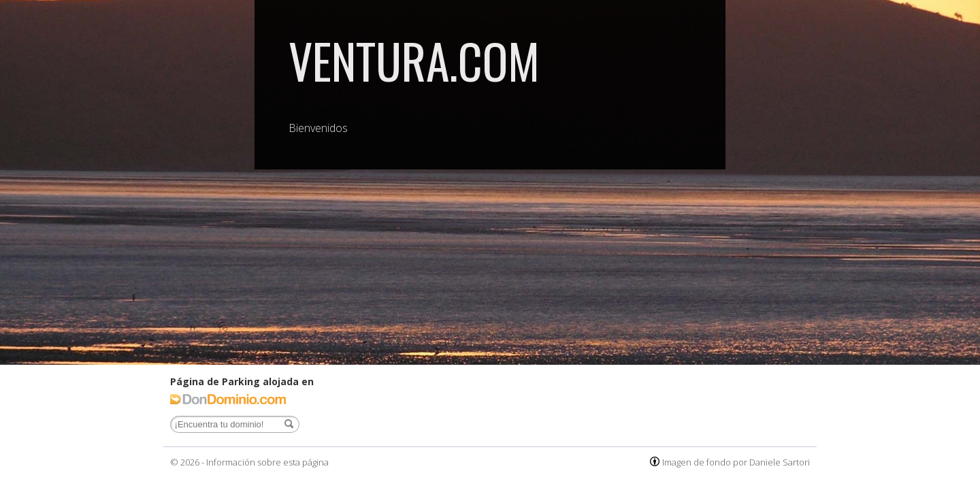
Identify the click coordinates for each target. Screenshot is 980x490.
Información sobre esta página (267, 462)
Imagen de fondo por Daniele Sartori (736, 462)
